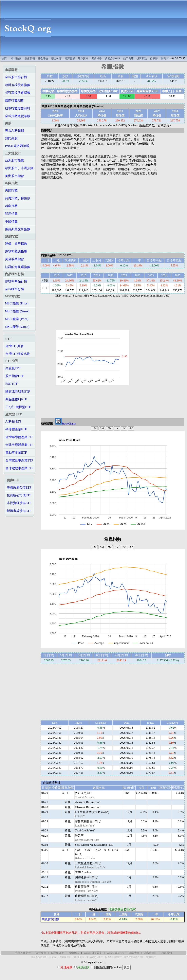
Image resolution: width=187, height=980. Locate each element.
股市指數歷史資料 (18, 108)
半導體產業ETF (16, 429)
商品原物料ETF (16, 399)
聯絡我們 (167, 953)
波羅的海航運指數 (18, 267)
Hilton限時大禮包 (94, 957)
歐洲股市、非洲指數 (19, 168)
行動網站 (74, 953)
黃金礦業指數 (14, 259)
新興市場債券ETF (19, 511)
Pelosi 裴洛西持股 (17, 146)
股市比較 (83, 58)
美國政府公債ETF (19, 488)
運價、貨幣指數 (16, 244)
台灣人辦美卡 (23, 953)
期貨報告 (97, 58)
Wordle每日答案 (93, 953)
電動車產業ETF (16, 453)
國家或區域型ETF (18, 392)
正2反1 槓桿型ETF (18, 407)
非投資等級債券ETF (134, 957)
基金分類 (56, 58)
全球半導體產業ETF (19, 445)
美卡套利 (53, 957)
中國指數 (11, 221)
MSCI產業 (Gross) (17, 327)
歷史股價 (30, 58)
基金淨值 (43, 58)
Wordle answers (115, 953)
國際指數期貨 (14, 100)
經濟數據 (70, 58)
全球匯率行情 (14, 289)
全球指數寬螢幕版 (18, 116)
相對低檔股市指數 (18, 85)
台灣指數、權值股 (18, 198)
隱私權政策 (150, 953)
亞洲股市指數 (14, 160)
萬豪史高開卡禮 (39, 957)
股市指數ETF (14, 376)
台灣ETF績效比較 (18, 354)
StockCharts (65, 424)
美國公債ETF (112, 58)
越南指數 (11, 206)
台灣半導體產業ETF (19, 437)
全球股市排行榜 (16, 77)
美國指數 (11, 190)
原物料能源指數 (16, 251)
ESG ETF (12, 384)
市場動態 (16, 58)
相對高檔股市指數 (18, 93)
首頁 (4, 58)
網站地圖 (134, 953)
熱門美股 (128, 58)
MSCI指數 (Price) (17, 303)
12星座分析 (57, 953)
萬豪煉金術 (65, 957)
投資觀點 (142, 58)
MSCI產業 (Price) (17, 319)
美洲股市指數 (14, 176)
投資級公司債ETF (19, 495)
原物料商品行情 (16, 281)
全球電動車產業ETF (19, 468)
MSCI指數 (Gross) (17, 311)
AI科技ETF (151, 957)
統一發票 (41, 953)
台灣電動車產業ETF (19, 460)
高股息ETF (13, 368)
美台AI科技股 (15, 130)
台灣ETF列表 (14, 346)
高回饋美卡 (78, 957)
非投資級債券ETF (19, 503)
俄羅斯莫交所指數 (18, 229)
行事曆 (154, 58)
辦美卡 (165, 58)
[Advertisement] (121, 28)
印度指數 (11, 214)
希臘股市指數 (50, 919)
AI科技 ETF (13, 421)
